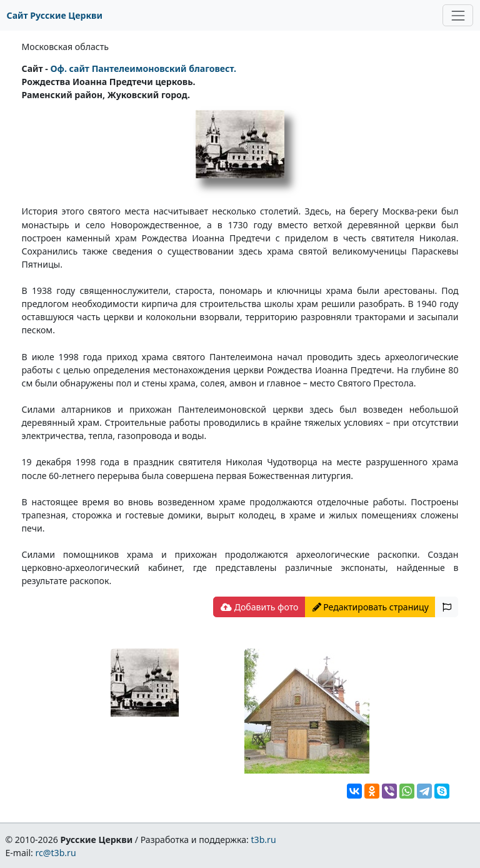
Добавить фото (259, 607)
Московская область (65, 47)
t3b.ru (264, 840)
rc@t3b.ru (56, 853)
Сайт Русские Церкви (55, 15)
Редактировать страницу (371, 607)
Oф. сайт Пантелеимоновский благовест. (143, 68)
